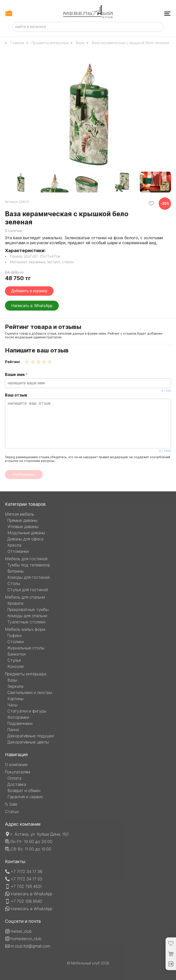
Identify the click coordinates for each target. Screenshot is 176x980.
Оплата (14, 778)
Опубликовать (24, 475)
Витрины (16, 571)
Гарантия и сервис (25, 797)
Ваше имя (88, 382)
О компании (16, 765)
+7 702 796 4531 (26, 886)
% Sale (11, 804)
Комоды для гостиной (29, 577)
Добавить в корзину (29, 291)
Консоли (15, 666)
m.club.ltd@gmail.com (30, 946)
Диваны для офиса (25, 539)
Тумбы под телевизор (29, 565)
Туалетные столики (26, 622)
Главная (17, 43)
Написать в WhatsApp (32, 306)
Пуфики (15, 636)
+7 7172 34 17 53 (26, 879)
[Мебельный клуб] (88, 12)
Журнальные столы (26, 648)
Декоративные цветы (28, 742)
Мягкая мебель (20, 514)
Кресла (14, 545)
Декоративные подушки (31, 736)
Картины (15, 699)
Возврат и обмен (24, 791)
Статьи (12, 812)
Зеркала (15, 686)
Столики (16, 642)
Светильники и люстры (30, 692)
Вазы (80, 43)
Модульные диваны (26, 533)
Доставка (17, 784)
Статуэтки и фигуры (27, 711)
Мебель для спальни (25, 597)
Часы (12, 705)
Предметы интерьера (50, 43)
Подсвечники (20, 723)
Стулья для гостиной (28, 590)
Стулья (14, 660)
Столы (14, 583)
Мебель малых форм (25, 629)
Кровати (15, 603)
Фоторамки (18, 717)
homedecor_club (26, 939)
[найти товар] (158, 27)
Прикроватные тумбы (28, 609)
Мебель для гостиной (26, 559)
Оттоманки (18, 551)
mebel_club (21, 931)
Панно (13, 730)
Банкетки (16, 654)
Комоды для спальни (27, 616)
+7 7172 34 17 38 (27, 872)
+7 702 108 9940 (26, 901)
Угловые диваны (23, 527)
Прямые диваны (22, 520)
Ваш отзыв (88, 423)
